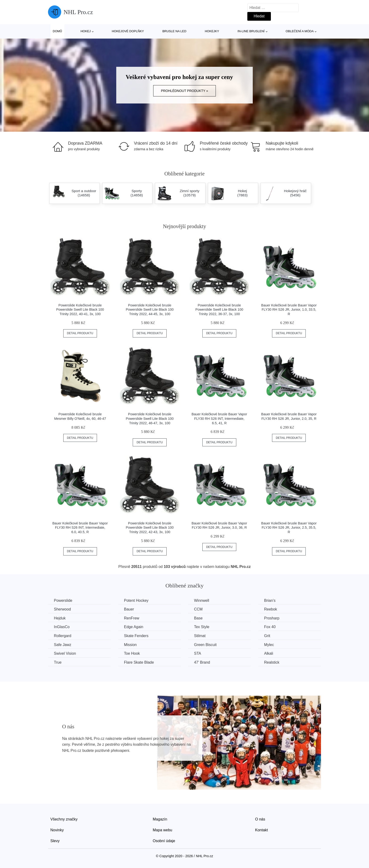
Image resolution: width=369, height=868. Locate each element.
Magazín (160, 819)
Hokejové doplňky (128, 31)
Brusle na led (174, 31)
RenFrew (132, 618)
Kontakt (261, 830)
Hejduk (60, 618)
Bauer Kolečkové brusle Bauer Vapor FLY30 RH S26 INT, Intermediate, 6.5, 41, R (219, 418)
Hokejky (212, 31)
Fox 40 (270, 627)
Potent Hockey (136, 600)
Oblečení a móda (300, 31)
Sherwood (62, 609)
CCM (198, 609)
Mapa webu (162, 830)
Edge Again (134, 627)
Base (198, 618)
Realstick (272, 662)
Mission (130, 645)
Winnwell (201, 600)
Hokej (86, 31)
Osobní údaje (164, 841)
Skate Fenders (136, 636)
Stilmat (200, 636)
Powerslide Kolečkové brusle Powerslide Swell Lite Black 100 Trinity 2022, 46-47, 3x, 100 (150, 418)
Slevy (55, 841)
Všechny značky (64, 819)
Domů (57, 31)
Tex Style (202, 627)
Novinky (57, 830)
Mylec (269, 645)
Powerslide (63, 600)
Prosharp (272, 618)
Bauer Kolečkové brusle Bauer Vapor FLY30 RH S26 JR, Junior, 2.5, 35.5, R (289, 528)
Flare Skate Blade (139, 662)
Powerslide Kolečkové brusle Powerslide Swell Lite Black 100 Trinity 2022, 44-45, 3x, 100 (150, 310)
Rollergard (63, 636)
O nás (260, 819)
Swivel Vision (65, 653)
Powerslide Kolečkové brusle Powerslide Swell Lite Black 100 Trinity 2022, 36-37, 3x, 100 (219, 310)
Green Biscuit (205, 645)
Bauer (129, 609)
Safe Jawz (63, 645)
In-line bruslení (251, 31)
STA (197, 653)
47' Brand (202, 662)
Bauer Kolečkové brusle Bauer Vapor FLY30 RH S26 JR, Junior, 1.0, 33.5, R (289, 310)
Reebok (271, 609)
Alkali (269, 653)
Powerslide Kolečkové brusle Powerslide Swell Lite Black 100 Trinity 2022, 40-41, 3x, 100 (80, 310)
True (58, 662)
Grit (267, 636)
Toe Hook (132, 653)
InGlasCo (62, 627)
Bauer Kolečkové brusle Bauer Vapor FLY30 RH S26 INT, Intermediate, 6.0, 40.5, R (80, 528)
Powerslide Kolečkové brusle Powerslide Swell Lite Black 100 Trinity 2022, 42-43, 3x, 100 (150, 528)
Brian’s (270, 600)
